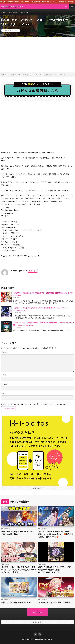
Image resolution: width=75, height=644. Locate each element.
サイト (3, 394)
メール (4, 384)
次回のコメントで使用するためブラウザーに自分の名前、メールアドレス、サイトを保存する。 (34, 404)
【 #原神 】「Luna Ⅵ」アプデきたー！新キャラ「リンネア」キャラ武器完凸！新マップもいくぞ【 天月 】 (19, 570)
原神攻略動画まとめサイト (43, 639)
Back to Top (37, 613)
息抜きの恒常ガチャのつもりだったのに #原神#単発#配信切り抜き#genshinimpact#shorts (56, 570)
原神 (16, 30)
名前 (4, 375)
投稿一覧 (32, 271)
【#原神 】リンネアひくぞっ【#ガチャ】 (55, 602)
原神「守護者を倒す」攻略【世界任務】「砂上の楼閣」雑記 (18, 533)
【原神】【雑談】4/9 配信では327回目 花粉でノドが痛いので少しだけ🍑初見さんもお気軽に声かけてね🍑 (56, 534)
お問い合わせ (13, 12)
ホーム (3, 12)
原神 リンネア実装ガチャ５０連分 (16, 602)
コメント (4, 352)
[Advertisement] (37, 54)
